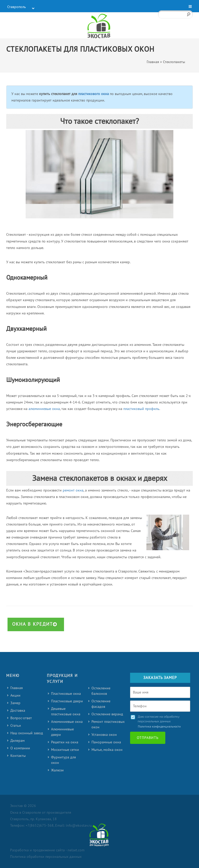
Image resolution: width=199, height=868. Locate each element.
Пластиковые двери (67, 701)
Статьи (16, 726)
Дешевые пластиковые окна (66, 711)
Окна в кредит (35, 624)
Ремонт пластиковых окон (108, 724)
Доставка (18, 711)
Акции (15, 695)
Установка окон (104, 735)
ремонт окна (73, 490)
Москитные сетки (65, 750)
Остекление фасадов (101, 704)
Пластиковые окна (66, 694)
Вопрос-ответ (21, 718)
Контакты (18, 756)
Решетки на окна (65, 742)
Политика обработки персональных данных (46, 857)
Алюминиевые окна (67, 722)
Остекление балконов (101, 691)
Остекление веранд (107, 714)
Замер (15, 703)
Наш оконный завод (27, 733)
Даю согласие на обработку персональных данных (159, 719)
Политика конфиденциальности (159, 726)
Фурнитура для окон (63, 760)
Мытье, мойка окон (107, 750)
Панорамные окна (106, 742)
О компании (20, 748)
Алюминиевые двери (62, 732)
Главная (17, 688)
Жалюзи (57, 770)
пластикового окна (94, 94)
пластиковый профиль (141, 409)
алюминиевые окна (44, 409)
